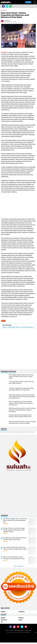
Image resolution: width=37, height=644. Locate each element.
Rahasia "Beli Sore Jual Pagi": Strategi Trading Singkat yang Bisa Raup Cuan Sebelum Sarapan (14, 530)
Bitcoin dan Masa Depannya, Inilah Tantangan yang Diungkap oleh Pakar (14, 558)
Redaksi (12, 630)
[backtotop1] (36, 632)
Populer (28, 2)
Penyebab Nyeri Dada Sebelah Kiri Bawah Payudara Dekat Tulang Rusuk (15, 539)
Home (2, 10)
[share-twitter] (7, 6)
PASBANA (3, 612)
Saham (20, 620)
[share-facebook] (3, 6)
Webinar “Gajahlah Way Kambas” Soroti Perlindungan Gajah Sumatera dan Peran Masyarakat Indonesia (18, 327)
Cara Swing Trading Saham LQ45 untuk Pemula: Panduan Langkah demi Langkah (15, 548)
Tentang (7, 630)
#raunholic (22, 612)
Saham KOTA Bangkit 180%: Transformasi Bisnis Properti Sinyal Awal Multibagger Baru (15, 520)
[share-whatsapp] (11, 6)
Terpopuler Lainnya (18, 566)
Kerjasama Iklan (28, 630)
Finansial (21, 618)
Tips (2, 622)
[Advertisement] (18, 205)
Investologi (4, 620)
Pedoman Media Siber (19, 630)
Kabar (3, 321)
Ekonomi (3, 618)
